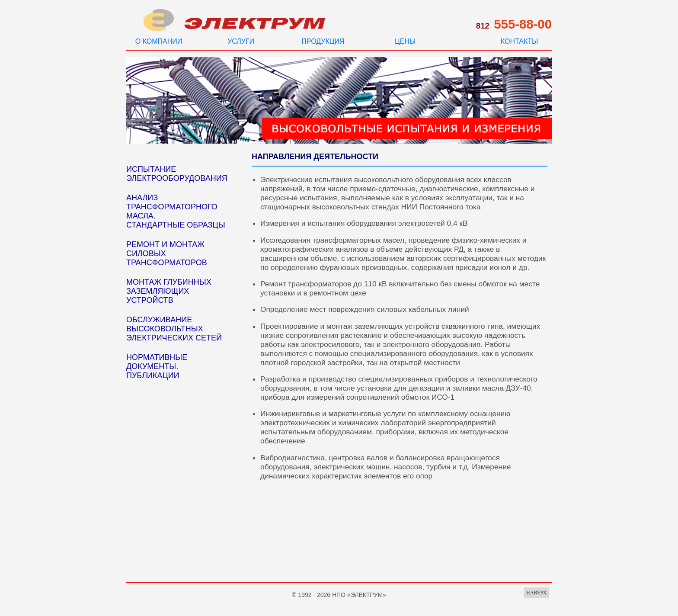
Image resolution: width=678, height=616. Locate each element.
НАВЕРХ (536, 593)
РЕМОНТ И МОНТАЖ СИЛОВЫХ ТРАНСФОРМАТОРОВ (167, 253)
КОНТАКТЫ (519, 41)
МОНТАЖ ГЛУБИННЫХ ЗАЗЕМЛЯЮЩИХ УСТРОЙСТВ (169, 291)
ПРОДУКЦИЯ (323, 41)
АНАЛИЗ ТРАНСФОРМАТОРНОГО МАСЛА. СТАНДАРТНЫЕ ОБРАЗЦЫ (176, 211)
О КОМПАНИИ (159, 41)
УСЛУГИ (241, 41)
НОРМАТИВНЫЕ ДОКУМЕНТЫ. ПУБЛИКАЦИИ (157, 366)
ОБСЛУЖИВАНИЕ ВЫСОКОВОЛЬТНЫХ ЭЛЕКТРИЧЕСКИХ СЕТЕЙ (174, 329)
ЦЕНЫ (405, 41)
